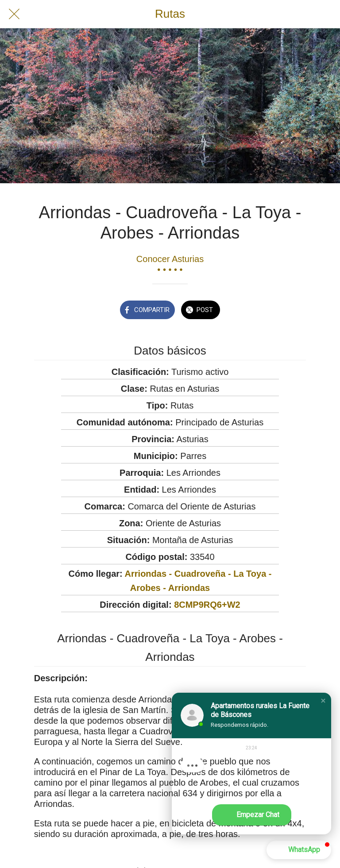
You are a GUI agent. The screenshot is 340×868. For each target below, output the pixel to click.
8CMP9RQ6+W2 (207, 605)
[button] (323, 701)
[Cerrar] (14, 14)
